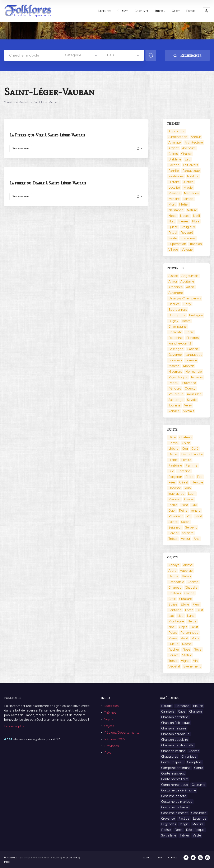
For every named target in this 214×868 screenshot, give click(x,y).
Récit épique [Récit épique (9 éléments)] (195, 830)
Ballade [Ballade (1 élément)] (166, 706)
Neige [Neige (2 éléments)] (192, 621)
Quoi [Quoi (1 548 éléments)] (172, 511)
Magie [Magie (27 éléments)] (184, 824)
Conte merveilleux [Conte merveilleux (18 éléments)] (174, 779)
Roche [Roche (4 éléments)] (187, 644)
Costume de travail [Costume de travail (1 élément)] (175, 807)
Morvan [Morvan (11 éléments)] (189, 366)
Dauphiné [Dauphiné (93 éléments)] (176, 338)
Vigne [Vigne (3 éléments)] (185, 661)
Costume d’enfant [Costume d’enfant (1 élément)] (174, 813)
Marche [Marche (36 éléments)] (174, 366)
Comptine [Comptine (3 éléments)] (194, 762)
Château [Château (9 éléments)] (175, 593)
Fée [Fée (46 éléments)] (200, 477)
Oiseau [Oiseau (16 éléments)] (189, 499)
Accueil (24, 102)
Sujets (109, 719)
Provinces (111, 746)
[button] (206, 11)
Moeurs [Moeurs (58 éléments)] (198, 824)
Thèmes (110, 713)
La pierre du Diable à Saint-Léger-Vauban (48, 183)
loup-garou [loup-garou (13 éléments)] (176, 494)
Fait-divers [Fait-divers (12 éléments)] (190, 165)
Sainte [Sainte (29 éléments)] (173, 522)
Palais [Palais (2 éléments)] (173, 633)
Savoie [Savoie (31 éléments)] (192, 400)
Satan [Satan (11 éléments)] (185, 522)
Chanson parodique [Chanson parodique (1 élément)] (175, 734)
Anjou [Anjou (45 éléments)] (173, 281)
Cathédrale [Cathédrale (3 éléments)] (176, 582)
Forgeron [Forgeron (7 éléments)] (175, 477)
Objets (109, 726)
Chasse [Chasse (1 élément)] (186, 154)
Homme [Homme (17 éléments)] (175, 488)
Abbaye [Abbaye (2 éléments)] (174, 565)
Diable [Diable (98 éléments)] (173, 460)
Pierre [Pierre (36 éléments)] (173, 505)
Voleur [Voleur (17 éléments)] (186, 539)
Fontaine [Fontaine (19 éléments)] (175, 610)
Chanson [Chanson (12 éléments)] (196, 712)
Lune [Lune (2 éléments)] (191, 616)
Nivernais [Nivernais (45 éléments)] (175, 372)
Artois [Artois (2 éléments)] (190, 287)
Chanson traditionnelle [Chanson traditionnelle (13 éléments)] (177, 745)
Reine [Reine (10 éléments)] (183, 511)
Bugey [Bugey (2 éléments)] (173, 321)
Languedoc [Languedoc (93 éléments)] (194, 355)
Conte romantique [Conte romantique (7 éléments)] (175, 785)
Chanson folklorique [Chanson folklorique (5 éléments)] (175, 723)
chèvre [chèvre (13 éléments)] (173, 449)
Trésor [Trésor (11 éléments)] (173, 539)
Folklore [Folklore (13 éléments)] (193, 176)
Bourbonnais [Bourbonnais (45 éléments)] (178, 310)
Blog (160, 858)
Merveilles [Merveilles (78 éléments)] (191, 193)
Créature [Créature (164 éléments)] (185, 599)
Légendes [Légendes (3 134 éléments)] (169, 824)
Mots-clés (111, 706)
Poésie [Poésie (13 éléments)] (166, 830)
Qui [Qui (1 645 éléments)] (194, 505)
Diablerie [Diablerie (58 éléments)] (175, 159)
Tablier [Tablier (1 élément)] (184, 835)
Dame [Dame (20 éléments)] (173, 454)
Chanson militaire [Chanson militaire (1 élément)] (174, 728)
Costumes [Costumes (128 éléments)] (199, 813)
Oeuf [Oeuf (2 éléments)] (194, 627)
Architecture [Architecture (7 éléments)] (194, 143)
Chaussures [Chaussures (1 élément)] (169, 757)
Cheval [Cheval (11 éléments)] (173, 443)
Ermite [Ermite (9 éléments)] (186, 460)
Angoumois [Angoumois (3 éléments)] (190, 276)
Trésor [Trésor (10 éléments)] (173, 661)
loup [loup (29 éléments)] (188, 488)
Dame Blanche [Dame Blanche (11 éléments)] (192, 454)
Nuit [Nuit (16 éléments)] (172, 221)
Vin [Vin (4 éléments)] (195, 661)
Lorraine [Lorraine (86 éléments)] (191, 360)
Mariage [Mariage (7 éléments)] (174, 193)
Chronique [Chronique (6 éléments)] (189, 757)
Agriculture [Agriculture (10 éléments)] (176, 131)
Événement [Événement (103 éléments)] (192, 666)
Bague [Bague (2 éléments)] (173, 576)
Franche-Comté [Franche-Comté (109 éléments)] (180, 343)
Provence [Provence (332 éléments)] (189, 383)
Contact (173, 858)
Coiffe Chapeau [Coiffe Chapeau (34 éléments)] (172, 762)
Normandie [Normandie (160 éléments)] (194, 372)
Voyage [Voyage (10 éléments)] (187, 250)
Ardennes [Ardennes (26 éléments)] (175, 287)
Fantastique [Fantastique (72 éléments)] (191, 171)
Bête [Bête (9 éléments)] (172, 437)
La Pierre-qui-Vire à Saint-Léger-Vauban (47, 135)
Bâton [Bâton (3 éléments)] (186, 576)
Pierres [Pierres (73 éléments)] (183, 221)
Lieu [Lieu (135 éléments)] (180, 616)
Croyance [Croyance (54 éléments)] (168, 819)
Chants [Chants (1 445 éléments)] (194, 751)
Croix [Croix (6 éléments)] (172, 599)
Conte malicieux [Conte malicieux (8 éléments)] (173, 773)
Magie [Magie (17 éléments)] (188, 188)
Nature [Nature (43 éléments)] (192, 210)
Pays (108, 753)
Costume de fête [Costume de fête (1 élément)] (174, 796)
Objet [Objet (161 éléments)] (183, 627)
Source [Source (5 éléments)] (174, 655)
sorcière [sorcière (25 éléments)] (188, 533)
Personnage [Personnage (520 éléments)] (189, 633)
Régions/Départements (122, 733)
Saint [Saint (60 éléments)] (198, 516)
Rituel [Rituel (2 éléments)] (173, 233)
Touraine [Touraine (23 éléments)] (175, 405)
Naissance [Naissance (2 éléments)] (176, 210)
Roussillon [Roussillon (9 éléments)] (194, 394)
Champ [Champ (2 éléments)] (193, 582)
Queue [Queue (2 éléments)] (173, 644)
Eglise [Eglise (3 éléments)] (173, 604)
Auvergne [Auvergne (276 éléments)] (176, 293)
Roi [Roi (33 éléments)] (189, 516)
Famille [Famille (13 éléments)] (174, 171)
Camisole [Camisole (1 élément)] (168, 712)
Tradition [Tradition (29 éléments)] (196, 244)
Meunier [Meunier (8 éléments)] (175, 499)
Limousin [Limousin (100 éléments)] (175, 360)
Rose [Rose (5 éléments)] (186, 650)
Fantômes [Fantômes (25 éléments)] (176, 176)
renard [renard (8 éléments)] (196, 511)
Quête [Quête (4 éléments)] (173, 227)
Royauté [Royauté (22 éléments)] (187, 233)
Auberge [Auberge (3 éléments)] (186, 571)
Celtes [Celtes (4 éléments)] (173, 154)
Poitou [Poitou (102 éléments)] (173, 383)
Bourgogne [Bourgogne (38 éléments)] (177, 315)
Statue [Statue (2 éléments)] (187, 655)
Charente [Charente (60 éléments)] (175, 332)
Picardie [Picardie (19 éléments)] (197, 377)
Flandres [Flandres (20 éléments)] (192, 338)
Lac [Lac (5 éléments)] (171, 616)
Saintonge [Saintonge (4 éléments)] (176, 400)
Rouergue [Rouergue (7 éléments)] (176, 394)
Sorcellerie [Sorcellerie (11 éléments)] (169, 835)
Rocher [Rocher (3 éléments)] (174, 650)
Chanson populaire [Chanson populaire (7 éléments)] (175, 740)
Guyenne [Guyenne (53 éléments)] (175, 355)
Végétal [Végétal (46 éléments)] (174, 666)
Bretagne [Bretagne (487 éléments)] (196, 315)
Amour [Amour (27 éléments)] (196, 137)
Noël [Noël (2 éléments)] (196, 216)
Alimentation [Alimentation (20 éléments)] (178, 137)
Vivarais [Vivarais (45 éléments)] (189, 411)
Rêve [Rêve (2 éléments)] (198, 650)
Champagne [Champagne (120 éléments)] (178, 327)
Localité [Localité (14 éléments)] (174, 188)
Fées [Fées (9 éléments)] (172, 482)
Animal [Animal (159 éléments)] (188, 565)
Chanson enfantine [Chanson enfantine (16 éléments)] (175, 717)
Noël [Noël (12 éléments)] (172, 627)
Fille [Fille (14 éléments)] (171, 471)
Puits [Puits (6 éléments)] (195, 638)
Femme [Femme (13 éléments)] (192, 466)
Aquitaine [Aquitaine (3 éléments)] (187, 281)
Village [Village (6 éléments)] (173, 250)
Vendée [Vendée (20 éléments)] (174, 411)
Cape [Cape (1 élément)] (182, 712)
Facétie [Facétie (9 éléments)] (184, 819)
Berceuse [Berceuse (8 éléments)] (182, 706)
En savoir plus (21, 149)
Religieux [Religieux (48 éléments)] (188, 227)
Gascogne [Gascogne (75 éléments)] (176, 349)
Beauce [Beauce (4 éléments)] (174, 304)
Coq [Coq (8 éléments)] (185, 449)
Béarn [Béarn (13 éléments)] (186, 321)
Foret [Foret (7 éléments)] (189, 610)
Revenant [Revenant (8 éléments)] (176, 516)
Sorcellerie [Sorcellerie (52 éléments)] (188, 238)
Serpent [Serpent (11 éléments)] (191, 527)
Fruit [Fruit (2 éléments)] (200, 610)
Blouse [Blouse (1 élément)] (198, 706)
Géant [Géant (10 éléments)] (184, 482)
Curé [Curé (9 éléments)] (195, 449)
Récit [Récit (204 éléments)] (179, 830)
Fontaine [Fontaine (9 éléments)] (184, 471)
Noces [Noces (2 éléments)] (185, 216)
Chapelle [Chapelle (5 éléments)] (191, 588)
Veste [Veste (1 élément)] (197, 835)
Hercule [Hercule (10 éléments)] (197, 482)
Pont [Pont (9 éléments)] (184, 505)
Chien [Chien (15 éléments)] (186, 443)
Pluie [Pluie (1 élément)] (196, 221)
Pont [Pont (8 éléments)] (184, 638)
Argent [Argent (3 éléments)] (174, 148)
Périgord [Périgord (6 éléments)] (175, 389)
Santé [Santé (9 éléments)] (173, 238)
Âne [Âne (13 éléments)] (197, 539)
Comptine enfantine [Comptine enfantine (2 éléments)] (176, 768)
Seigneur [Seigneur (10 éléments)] (175, 527)
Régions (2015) (115, 739)
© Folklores (11, 858)
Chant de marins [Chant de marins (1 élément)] (173, 751)
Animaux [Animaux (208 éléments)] (175, 143)
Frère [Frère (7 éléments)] (189, 477)
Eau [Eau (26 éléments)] (188, 159)
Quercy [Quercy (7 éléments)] (190, 389)
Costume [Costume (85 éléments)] (198, 785)
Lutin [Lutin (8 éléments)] (192, 494)
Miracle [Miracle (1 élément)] (188, 199)
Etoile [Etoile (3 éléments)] (185, 604)
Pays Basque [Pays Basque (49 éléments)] (178, 377)
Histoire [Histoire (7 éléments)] (174, 182)
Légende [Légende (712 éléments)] (200, 819)
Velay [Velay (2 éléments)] (188, 405)
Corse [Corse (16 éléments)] (190, 332)
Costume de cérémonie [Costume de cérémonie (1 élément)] (179, 790)
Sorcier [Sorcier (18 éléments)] (173, 533)
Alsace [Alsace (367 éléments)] (173, 276)
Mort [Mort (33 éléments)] (172, 204)
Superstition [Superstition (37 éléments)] (177, 244)
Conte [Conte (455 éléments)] (199, 768)
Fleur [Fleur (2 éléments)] (196, 604)
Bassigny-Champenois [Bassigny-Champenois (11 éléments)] (185, 298)
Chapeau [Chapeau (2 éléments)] (175, 588)
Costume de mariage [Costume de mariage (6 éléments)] (177, 802)
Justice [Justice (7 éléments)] (188, 182)
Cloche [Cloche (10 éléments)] (189, 593)
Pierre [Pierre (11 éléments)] (173, 638)
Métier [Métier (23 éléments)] (184, 204)
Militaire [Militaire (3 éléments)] (174, 199)
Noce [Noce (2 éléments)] (172, 216)
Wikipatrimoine (71, 858)
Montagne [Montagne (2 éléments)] (176, 621)
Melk (7, 862)
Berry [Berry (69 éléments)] (187, 304)
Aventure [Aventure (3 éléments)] (189, 148)
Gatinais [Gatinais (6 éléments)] (193, 349)
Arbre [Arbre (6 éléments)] (172, 571)
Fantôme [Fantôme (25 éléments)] (175, 466)
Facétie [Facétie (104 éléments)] (174, 165)
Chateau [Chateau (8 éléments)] (185, 437)
